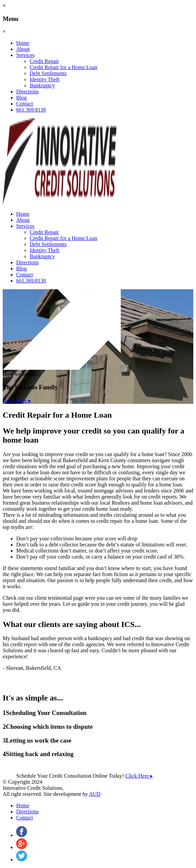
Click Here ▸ (139, 776)
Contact (25, 104)
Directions (27, 92)
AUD (95, 794)
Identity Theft (45, 79)
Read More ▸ (17, 401)
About (23, 49)
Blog (21, 98)
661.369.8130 (31, 110)
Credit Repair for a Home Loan (63, 67)
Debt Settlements (48, 73)
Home (23, 43)
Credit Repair (44, 61)
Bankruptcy (42, 85)
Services (25, 55)
